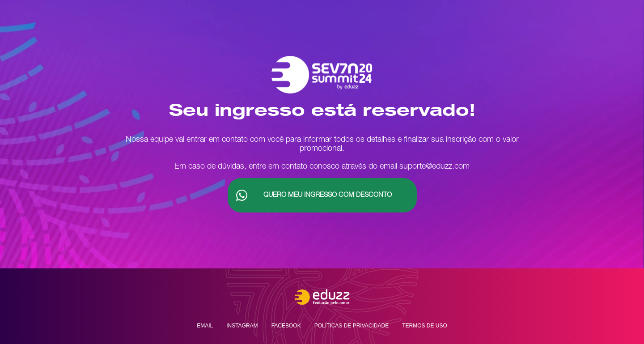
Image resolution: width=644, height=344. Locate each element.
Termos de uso (425, 326)
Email (205, 326)
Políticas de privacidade (352, 326)
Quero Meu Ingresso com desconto (328, 195)
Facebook (286, 326)
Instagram (242, 326)
